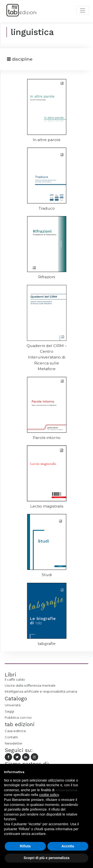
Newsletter (14, 743)
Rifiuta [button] (25, 846)
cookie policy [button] (49, 795)
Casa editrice (15, 731)
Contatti (11, 737)
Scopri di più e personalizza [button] (46, 858)
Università (13, 705)
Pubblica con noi (18, 717)
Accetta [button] (68, 846)
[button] (87, 772)
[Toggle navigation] (20, 59)
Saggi (9, 711)
